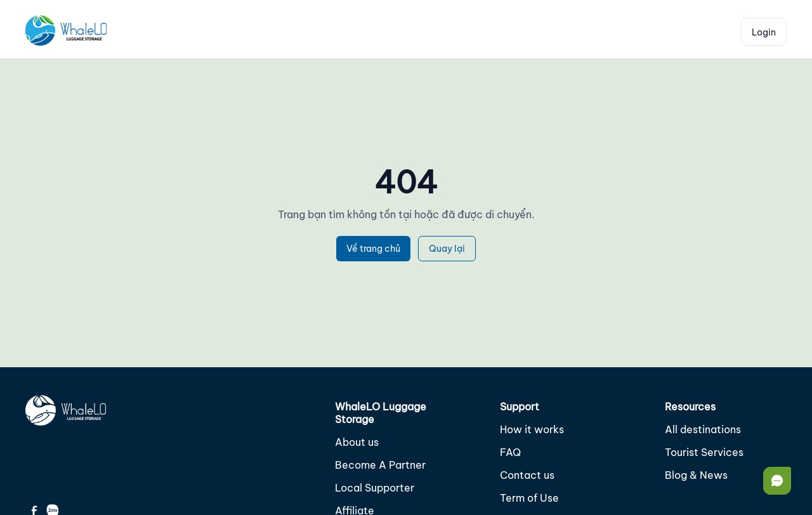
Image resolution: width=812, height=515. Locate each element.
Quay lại (447, 249)
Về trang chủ (373, 249)
